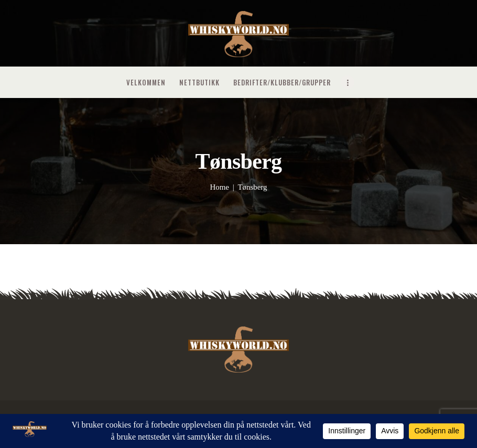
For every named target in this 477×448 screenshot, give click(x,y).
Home (219, 187)
